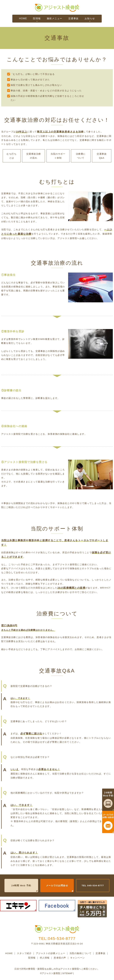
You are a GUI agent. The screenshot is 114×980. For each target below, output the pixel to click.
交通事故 (73, 18)
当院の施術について (81, 953)
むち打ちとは (12, 156)
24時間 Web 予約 (21, 885)
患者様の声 (60, 958)
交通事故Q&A (102, 156)
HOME (23, 18)
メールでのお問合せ (57, 885)
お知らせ (90, 18)
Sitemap (67, 973)
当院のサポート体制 (58, 156)
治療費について (81, 156)
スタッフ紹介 (24, 953)
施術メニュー (55, 18)
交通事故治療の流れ (34, 156)
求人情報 (45, 958)
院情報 (37, 18)
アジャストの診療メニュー (51, 953)
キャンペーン (78, 958)
